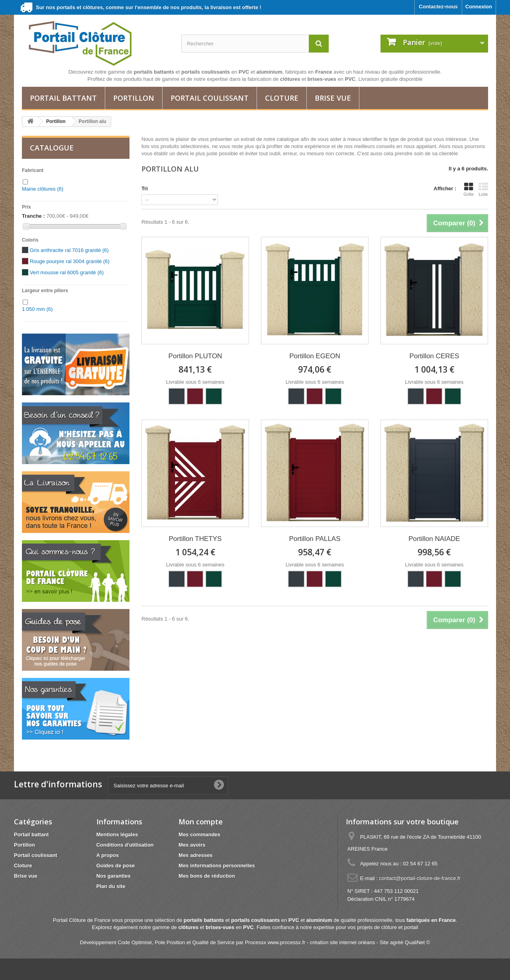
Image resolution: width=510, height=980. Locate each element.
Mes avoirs (192, 845)
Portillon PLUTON (195, 356)
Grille (469, 189)
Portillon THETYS (195, 539)
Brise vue (333, 98)
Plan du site (111, 886)
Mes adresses (195, 855)
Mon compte (201, 822)
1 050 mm (37, 309)
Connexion (479, 7)
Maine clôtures (43, 189)
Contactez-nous (438, 7)
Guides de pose (116, 866)
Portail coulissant (210, 98)
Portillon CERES (434, 356)
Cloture (282, 98)
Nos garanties (114, 876)
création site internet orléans (342, 942)
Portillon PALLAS (315, 539)
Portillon (134, 98)
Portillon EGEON (315, 356)
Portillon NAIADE (434, 539)
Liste (483, 189)
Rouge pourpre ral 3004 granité (70, 261)
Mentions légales (117, 835)
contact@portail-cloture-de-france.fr (420, 878)
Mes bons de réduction (207, 876)
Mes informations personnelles (217, 866)
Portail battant (63, 98)
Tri (145, 188)
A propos (108, 855)
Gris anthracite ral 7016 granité (69, 250)
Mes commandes (199, 835)
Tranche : (33, 216)
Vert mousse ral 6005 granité (67, 272)
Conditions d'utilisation (125, 845)
